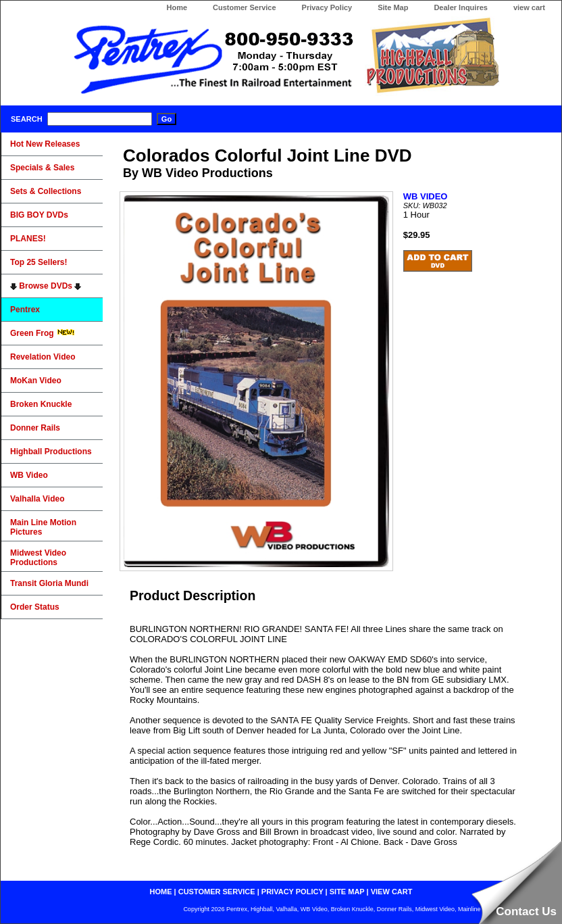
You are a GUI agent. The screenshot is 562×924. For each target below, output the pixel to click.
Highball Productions (51, 452)
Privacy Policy (327, 7)
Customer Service (245, 7)
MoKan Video (36, 381)
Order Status (35, 607)
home (161, 892)
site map (347, 892)
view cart (529, 7)
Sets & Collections (46, 191)
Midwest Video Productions (38, 558)
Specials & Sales (42, 168)
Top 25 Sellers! (39, 262)
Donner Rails (35, 428)
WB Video (29, 475)
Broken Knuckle (41, 404)
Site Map (393, 7)
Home (177, 7)
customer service (217, 892)
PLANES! (28, 239)
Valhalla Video (37, 499)
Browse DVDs (46, 286)
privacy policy (292, 892)
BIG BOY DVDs (39, 215)
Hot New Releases (45, 144)
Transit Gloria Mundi (49, 583)
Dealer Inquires (460, 7)
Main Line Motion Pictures (43, 527)
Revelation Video (43, 357)
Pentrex (25, 310)
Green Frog (43, 333)
